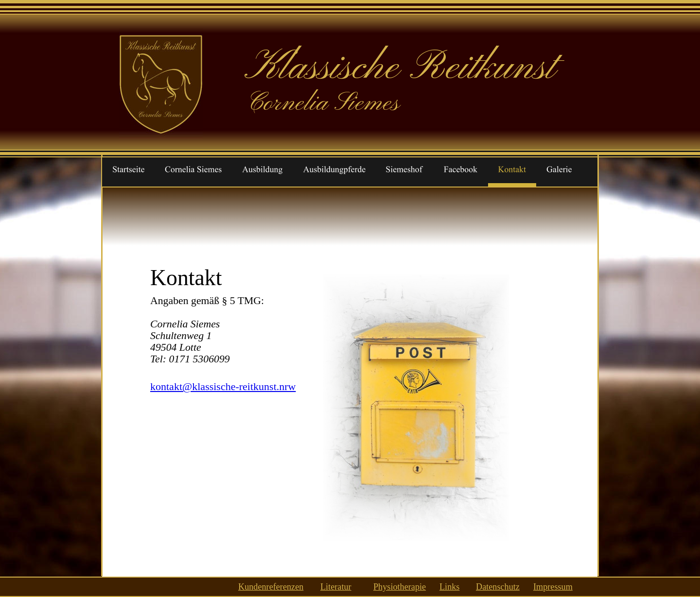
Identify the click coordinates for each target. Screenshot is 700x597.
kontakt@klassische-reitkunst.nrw (223, 386)
